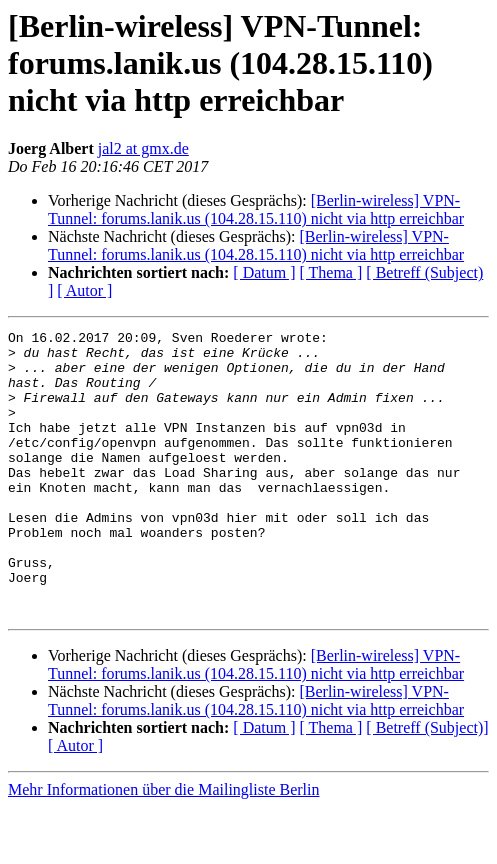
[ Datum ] (264, 272)
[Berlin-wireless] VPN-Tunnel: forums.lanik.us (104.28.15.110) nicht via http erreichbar (256, 209)
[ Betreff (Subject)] (427, 784)
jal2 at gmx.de (143, 148)
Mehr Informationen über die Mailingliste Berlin (163, 846)
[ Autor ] (84, 290)
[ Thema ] (331, 272)
